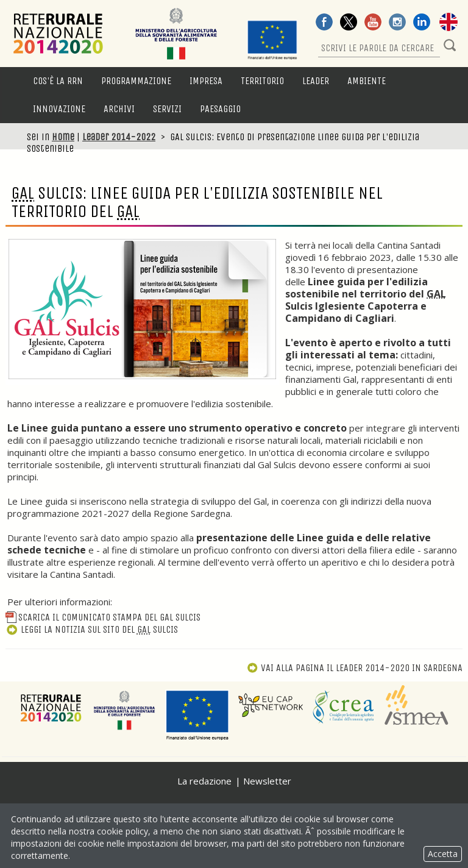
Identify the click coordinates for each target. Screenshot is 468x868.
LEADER (316, 81)
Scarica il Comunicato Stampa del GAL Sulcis (103, 617)
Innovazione (59, 109)
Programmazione (136, 81)
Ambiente (367, 81)
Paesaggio (220, 109)
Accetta (443, 854)
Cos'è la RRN (58, 81)
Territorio (262, 81)
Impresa (206, 81)
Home (63, 137)
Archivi (119, 109)
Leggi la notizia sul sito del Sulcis (92, 629)
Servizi (167, 109)
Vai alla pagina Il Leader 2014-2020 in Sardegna (355, 668)
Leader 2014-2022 (119, 137)
